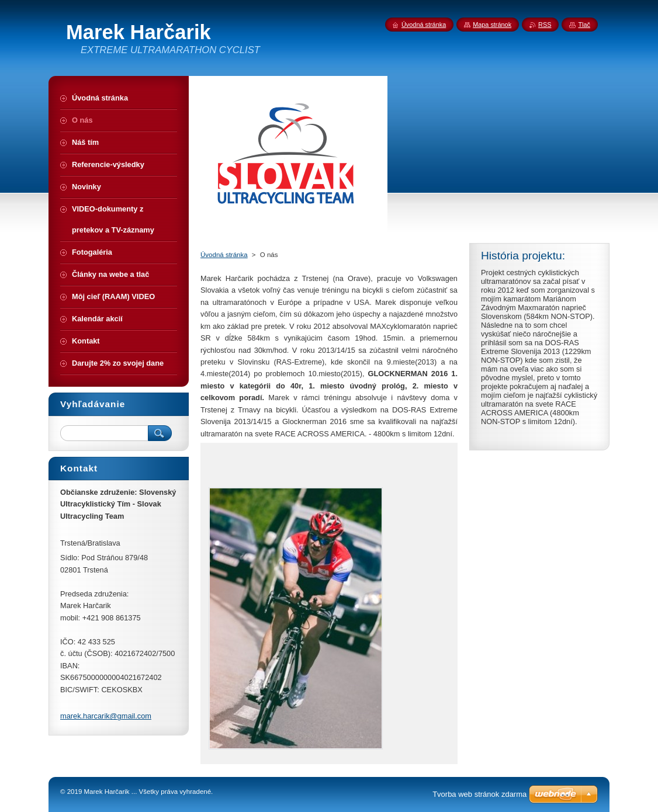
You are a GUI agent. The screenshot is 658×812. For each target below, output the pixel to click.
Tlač (584, 25)
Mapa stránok (492, 25)
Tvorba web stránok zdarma (479, 794)
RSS (545, 25)
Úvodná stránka (224, 255)
